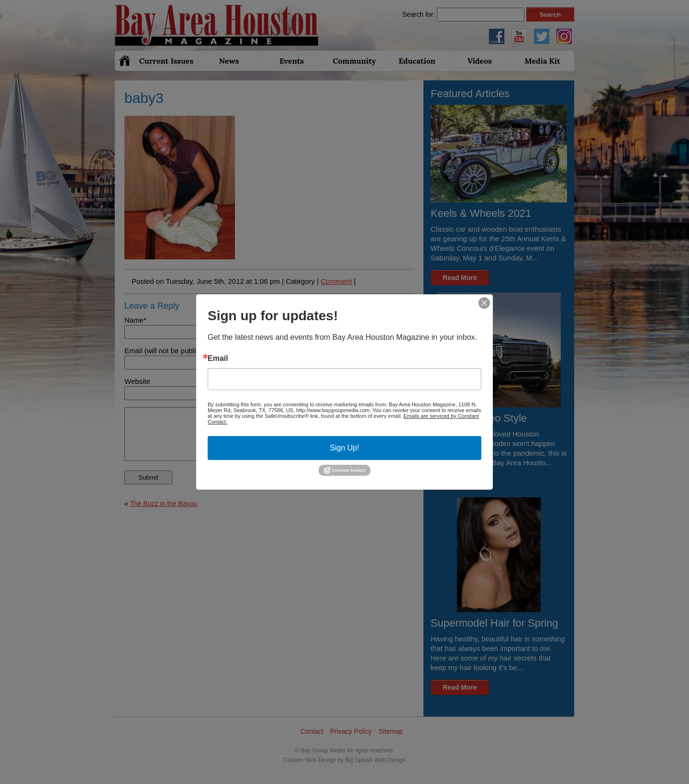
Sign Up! (344, 448)
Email (218, 358)
